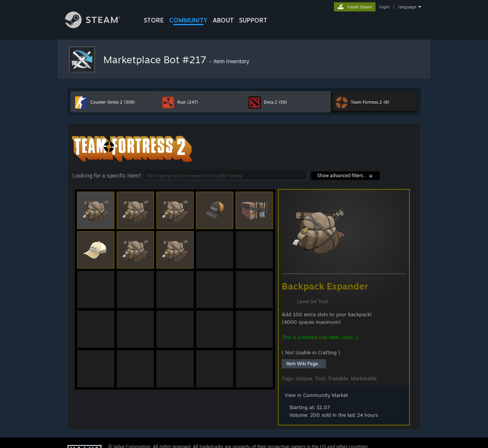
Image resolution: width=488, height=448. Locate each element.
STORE (154, 20)
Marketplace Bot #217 (156, 59)
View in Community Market (316, 395)
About (223, 20)
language (407, 7)
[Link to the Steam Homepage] (98, 26)
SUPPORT (253, 20)
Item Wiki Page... (304, 364)
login (384, 7)
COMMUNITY (188, 20)
